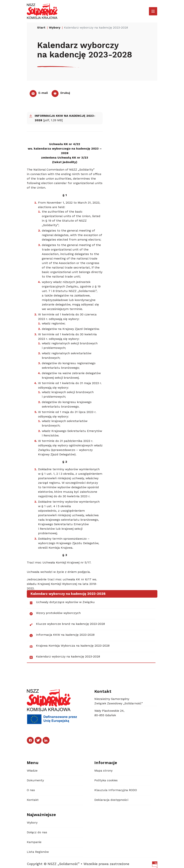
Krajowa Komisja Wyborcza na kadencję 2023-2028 (69, 646)
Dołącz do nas (37, 833)
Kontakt (33, 800)
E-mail (39, 93)
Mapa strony (103, 771)
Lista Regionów (38, 852)
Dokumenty (35, 781)
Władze (32, 771)
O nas (31, 790)
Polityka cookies (106, 781)
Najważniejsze (41, 815)
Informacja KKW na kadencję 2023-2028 (62, 636)
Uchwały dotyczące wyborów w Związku (62, 603)
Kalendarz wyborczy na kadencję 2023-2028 (65, 657)
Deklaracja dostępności (111, 800)
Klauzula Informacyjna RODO (116, 790)
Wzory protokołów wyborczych (55, 614)
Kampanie (34, 842)
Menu (33, 763)
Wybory (32, 823)
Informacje (106, 763)
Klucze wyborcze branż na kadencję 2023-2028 (67, 625)
